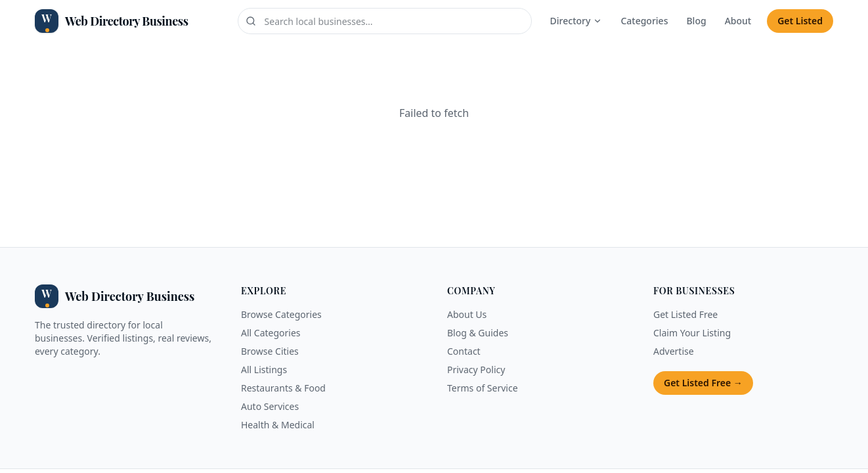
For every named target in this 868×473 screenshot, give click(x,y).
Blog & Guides (478, 333)
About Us (467, 314)
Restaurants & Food (283, 388)
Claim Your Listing (692, 333)
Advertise (674, 351)
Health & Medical (278, 425)
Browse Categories (281, 314)
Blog (696, 21)
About (738, 21)
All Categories (271, 333)
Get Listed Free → (703, 383)
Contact (464, 351)
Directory (576, 21)
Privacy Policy (476, 370)
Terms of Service (483, 388)
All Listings (264, 370)
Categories (644, 21)
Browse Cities (270, 351)
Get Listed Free (685, 314)
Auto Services (270, 406)
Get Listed (800, 21)
